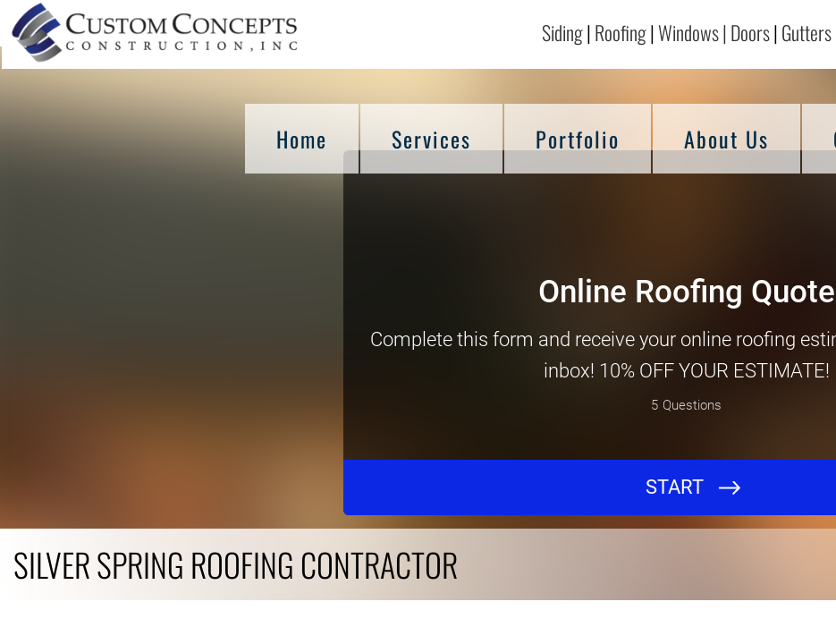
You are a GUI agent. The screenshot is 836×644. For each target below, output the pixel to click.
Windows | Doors (714, 32)
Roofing (621, 32)
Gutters (808, 32)
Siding (562, 32)
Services (431, 139)
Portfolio (578, 139)
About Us (726, 139)
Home (302, 139)
